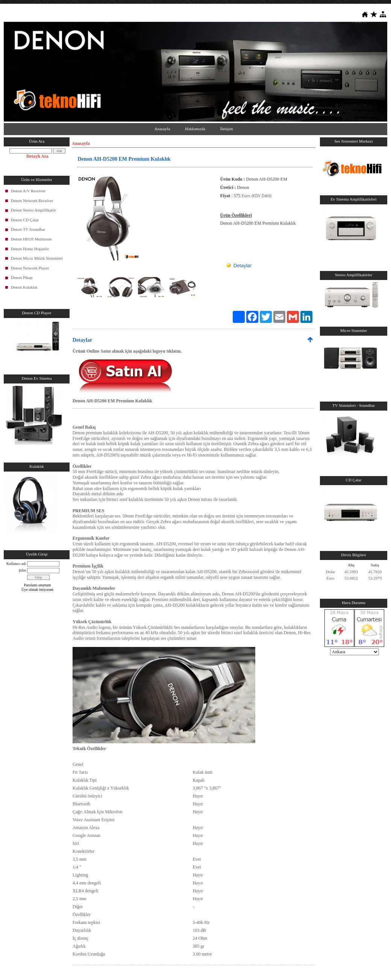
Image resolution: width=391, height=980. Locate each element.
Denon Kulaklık (24, 287)
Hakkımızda (195, 129)
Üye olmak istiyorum (37, 590)
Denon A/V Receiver (28, 191)
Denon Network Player (30, 268)
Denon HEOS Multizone (31, 239)
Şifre (22, 570)
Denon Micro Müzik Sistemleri (37, 258)
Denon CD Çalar (25, 220)
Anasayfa (162, 129)
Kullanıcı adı (16, 564)
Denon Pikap (22, 277)
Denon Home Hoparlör (30, 249)
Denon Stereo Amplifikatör (33, 210)
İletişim (227, 129)
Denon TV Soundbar (28, 229)
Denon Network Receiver (32, 201)
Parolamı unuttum (38, 585)
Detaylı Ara (37, 156)
